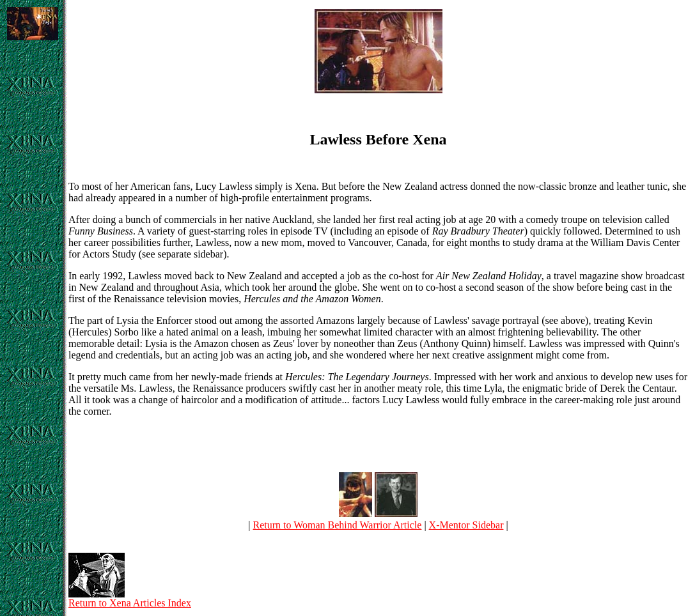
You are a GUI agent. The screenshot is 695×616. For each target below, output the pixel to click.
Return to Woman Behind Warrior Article (338, 525)
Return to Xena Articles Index (130, 598)
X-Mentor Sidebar (466, 525)
